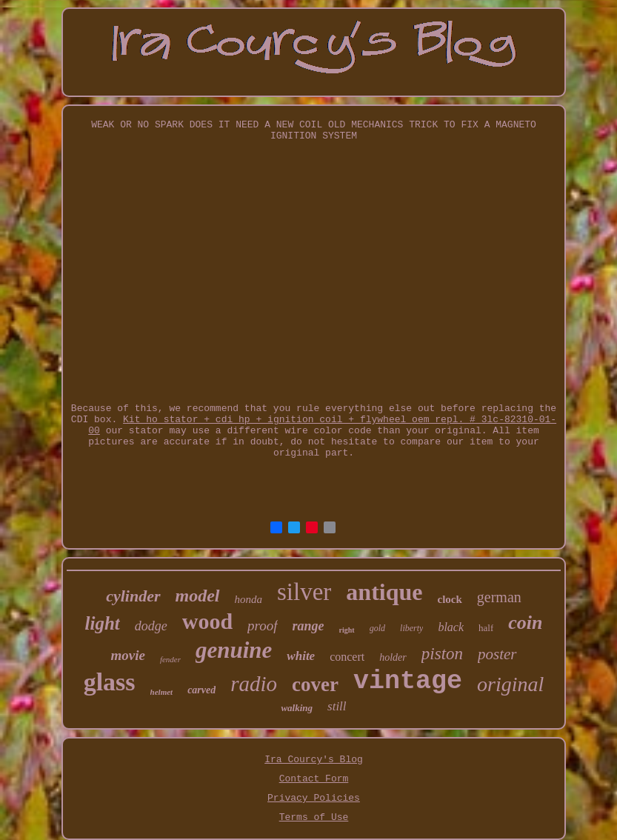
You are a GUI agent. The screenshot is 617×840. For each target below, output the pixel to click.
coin (525, 623)
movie (127, 655)
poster (497, 654)
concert (347, 657)
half (486, 628)
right (347, 630)
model (198, 596)
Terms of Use (314, 817)
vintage (408, 681)
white (301, 656)
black (451, 627)
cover (315, 684)
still (337, 706)
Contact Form (314, 779)
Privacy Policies (314, 798)
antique (384, 592)
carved (201, 690)
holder (393, 657)
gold (377, 628)
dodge (151, 626)
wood (207, 621)
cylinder (133, 596)
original (510, 684)
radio (254, 684)
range (308, 626)
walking (297, 708)
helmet (162, 692)
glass (110, 682)
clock (449, 599)
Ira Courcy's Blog (314, 760)
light (103, 623)
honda (249, 599)
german (499, 597)
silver (304, 592)
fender (170, 659)
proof (262, 626)
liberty (411, 628)
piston (442, 654)
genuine (234, 650)
